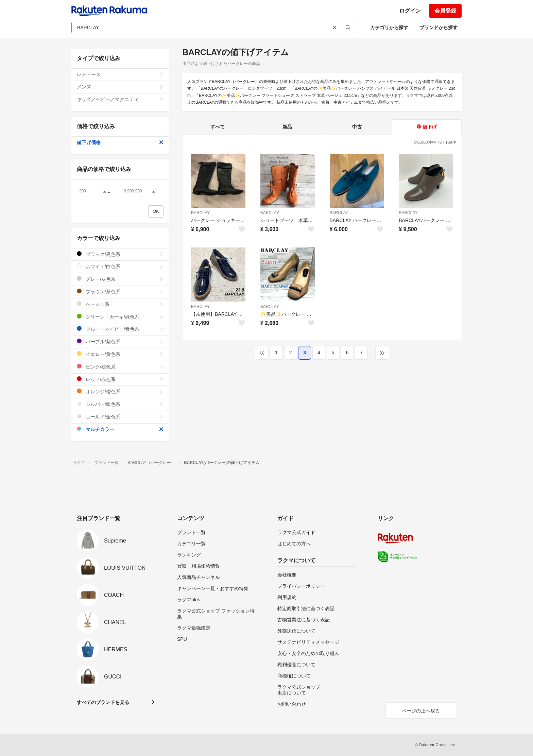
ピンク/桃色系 (120, 367)
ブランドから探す (439, 28)
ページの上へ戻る (421, 711)
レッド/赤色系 (120, 379)
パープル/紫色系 (120, 341)
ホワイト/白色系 (120, 266)
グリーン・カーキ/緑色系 (120, 317)
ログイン (410, 11)
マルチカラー (120, 429)
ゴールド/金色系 (120, 417)
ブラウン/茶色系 (120, 291)
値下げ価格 (120, 142)
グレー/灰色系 (120, 279)
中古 (357, 127)
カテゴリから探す (389, 28)
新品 (287, 127)
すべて (218, 127)
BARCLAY (200, 213)
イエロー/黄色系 (120, 354)
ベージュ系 (120, 304)
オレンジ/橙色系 (120, 391)
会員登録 (445, 11)
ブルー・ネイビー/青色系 (120, 329)
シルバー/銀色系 (120, 404)
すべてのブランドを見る (103, 702)
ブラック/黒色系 (120, 254)
